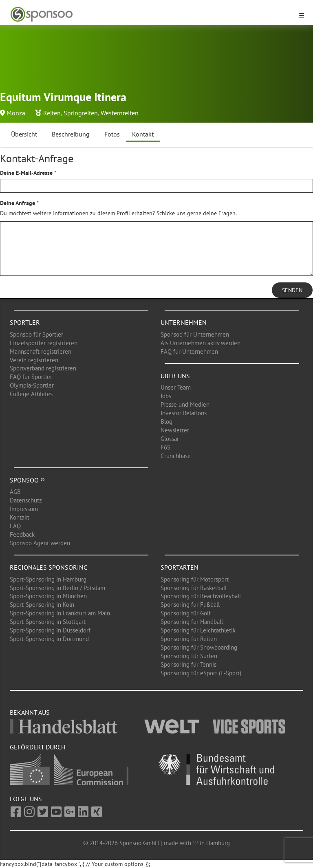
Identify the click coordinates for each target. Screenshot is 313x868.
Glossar (170, 439)
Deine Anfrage (18, 203)
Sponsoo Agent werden (40, 543)
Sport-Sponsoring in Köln (42, 605)
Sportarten (180, 567)
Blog (166, 422)
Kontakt (143, 134)
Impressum (24, 509)
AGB (15, 492)
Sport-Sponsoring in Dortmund (49, 639)
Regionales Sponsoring (49, 567)
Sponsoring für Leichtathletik (198, 630)
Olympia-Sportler (32, 385)
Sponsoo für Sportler (36, 334)
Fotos (112, 134)
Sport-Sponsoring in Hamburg (48, 579)
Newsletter (175, 430)
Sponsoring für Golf (186, 613)
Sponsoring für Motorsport (195, 579)
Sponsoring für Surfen (189, 656)
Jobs (166, 396)
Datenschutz (26, 500)
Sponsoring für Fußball (190, 605)
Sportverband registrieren (43, 368)
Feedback (22, 534)
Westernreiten (120, 113)
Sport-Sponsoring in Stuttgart (48, 622)
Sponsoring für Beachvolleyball (201, 596)
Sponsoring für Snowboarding (199, 647)
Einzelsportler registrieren (44, 343)
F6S (165, 447)
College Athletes (31, 394)
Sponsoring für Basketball (194, 588)
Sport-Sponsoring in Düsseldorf (50, 630)
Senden (292, 290)
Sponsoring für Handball (192, 622)
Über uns (175, 376)
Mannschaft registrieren (41, 351)
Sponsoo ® (27, 480)
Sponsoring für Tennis (188, 664)
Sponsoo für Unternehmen (195, 334)
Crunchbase (176, 456)
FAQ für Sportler (31, 377)
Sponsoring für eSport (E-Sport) (201, 673)
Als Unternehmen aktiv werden (201, 343)
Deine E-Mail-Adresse (26, 173)
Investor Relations (184, 413)
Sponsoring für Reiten (189, 639)
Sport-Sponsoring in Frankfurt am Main (60, 613)
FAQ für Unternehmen (189, 351)
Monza (16, 113)
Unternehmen (184, 322)
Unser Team (176, 387)
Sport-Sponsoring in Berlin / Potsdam (57, 588)
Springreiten (81, 113)
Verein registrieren (34, 360)
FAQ (15, 526)
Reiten (52, 113)
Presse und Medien (185, 404)
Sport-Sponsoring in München (48, 596)
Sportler (25, 322)
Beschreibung (71, 134)
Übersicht (24, 134)
